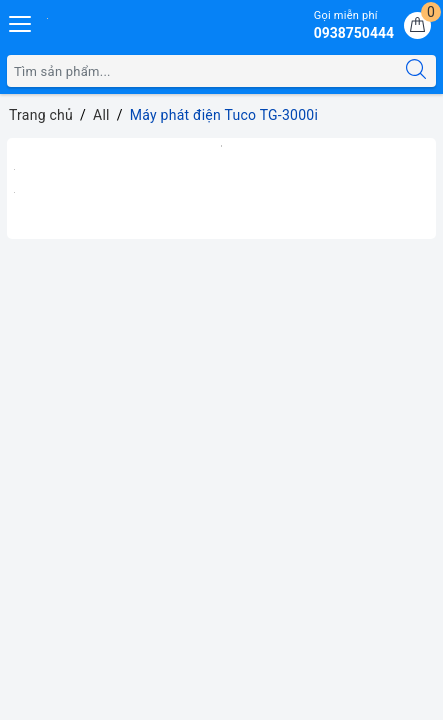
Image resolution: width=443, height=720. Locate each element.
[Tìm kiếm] (416, 71)
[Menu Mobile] (21, 21)
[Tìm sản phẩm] (202, 71)
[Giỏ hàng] (417, 25)
